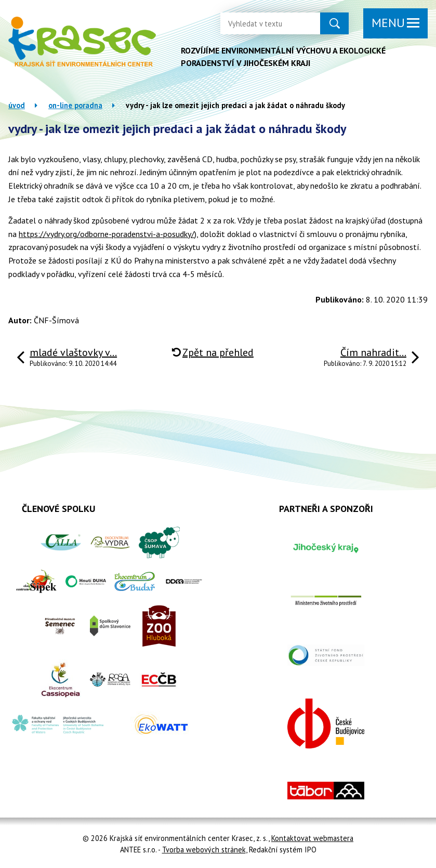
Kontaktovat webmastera (312, 838)
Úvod (17, 105)
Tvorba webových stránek (204, 850)
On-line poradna (75, 105)
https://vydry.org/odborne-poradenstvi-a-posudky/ (107, 234)
